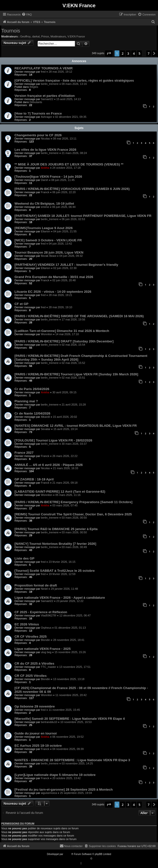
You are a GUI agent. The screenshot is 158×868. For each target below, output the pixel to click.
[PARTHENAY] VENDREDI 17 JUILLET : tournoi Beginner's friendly (66, 265)
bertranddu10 (49, 722)
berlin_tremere (50, 84)
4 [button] (134, 53)
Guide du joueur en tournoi (36, 733)
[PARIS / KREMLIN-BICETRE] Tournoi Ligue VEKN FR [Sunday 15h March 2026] (76, 374)
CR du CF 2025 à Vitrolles (34, 663)
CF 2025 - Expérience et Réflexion (41, 612)
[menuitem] (27, 14)
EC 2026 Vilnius (27, 624)
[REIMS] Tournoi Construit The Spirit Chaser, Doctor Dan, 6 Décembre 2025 (73, 514)
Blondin (46, 640)
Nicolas (45, 139)
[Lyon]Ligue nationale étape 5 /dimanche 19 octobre (55, 775)
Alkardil (45, 417)
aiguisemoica (49, 793)
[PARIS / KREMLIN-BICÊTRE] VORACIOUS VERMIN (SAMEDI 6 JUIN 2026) (72, 189)
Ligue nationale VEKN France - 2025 (43, 649)
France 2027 (24, 453)
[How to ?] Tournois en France (38, 113)
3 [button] (128, 53)
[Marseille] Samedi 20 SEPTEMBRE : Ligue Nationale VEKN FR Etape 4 (70, 719)
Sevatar (46, 429)
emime (45, 207)
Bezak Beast (49, 256)
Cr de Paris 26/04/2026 (32, 389)
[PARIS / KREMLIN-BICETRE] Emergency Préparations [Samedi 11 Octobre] (73, 502)
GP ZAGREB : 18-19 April (34, 479)
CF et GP (21, 304)
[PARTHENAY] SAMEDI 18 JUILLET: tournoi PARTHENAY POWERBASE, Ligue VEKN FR (83, 216)
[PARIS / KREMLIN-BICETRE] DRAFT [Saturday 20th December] (64, 341)
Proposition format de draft (36, 585)
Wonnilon (47, 334)
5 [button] (139, 53)
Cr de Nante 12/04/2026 (32, 413)
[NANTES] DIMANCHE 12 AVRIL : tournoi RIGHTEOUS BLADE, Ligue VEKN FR (76, 426)
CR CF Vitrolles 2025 (31, 637)
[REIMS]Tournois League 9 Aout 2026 (44, 228)
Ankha (45, 168)
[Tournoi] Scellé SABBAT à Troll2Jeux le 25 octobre (55, 571)
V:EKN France (76, 36)
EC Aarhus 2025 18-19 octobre (38, 746)
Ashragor (47, 117)
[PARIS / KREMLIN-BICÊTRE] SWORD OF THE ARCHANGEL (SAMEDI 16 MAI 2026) (79, 316)
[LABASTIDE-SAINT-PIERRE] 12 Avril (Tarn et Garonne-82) (60, 492)
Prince (45, 36)
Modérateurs (58, 36)
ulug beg (46, 652)
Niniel (44, 589)
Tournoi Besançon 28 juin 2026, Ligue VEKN (49, 252)
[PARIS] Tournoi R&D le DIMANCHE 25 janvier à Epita (56, 529)
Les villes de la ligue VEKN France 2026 (45, 150)
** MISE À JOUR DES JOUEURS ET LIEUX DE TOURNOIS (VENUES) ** (69, 164)
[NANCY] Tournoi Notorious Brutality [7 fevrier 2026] (55, 544)
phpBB (68, 854)
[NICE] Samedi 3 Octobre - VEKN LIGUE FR (48, 240)
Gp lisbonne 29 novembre (35, 706)
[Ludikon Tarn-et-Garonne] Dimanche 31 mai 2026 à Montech (62, 331)
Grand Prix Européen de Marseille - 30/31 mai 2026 (54, 277)
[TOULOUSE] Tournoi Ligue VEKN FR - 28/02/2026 (53, 440)
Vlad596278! (49, 615)
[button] (109, 53)
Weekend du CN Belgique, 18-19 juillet (44, 204)
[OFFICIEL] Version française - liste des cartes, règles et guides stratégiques (74, 80)
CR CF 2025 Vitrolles (31, 676)
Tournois (11, 31)
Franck (45, 192)
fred (43, 72)
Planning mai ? (26, 401)
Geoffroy (25, 36)
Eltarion (46, 231)
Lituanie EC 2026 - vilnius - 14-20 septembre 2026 (53, 292)
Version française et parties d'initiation (45, 96)
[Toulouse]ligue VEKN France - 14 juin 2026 (48, 177)
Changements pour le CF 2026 (38, 135)
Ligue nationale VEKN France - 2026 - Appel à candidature (60, 598)
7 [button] (149, 53)
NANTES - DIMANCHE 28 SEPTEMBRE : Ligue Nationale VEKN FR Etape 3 (72, 760)
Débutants (36, 102)
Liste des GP (24, 558)
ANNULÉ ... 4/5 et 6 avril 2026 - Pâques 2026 (49, 465)
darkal (36, 36)
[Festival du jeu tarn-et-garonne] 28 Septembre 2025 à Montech (64, 790)
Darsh (45, 180)
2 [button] (122, 53)
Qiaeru (97, 859)
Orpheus (46, 628)
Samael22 (47, 99)
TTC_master (49, 667)
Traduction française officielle (74, 859)
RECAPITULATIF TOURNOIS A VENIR (44, 68)
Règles (34, 87)
